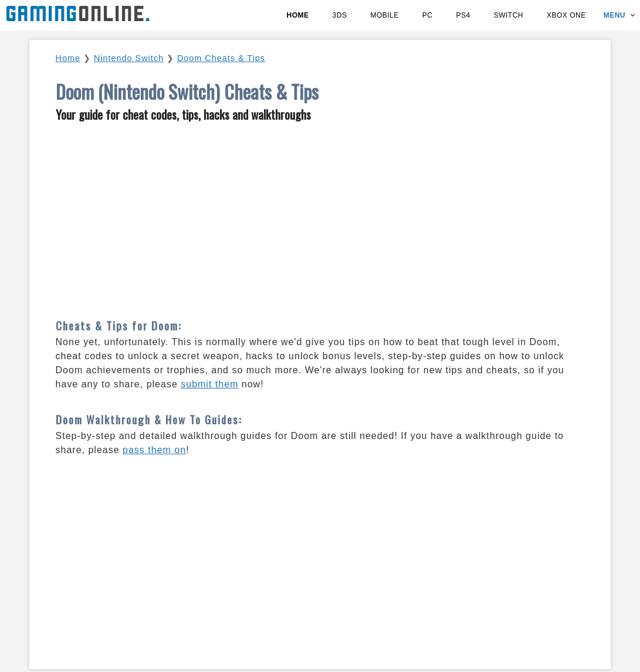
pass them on (154, 450)
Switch (509, 15)
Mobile (384, 15)
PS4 (463, 15)
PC (428, 15)
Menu (614, 15)
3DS (340, 15)
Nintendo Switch (129, 58)
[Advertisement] (320, 215)
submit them (209, 384)
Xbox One (566, 15)
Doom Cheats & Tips (221, 58)
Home (298, 15)
